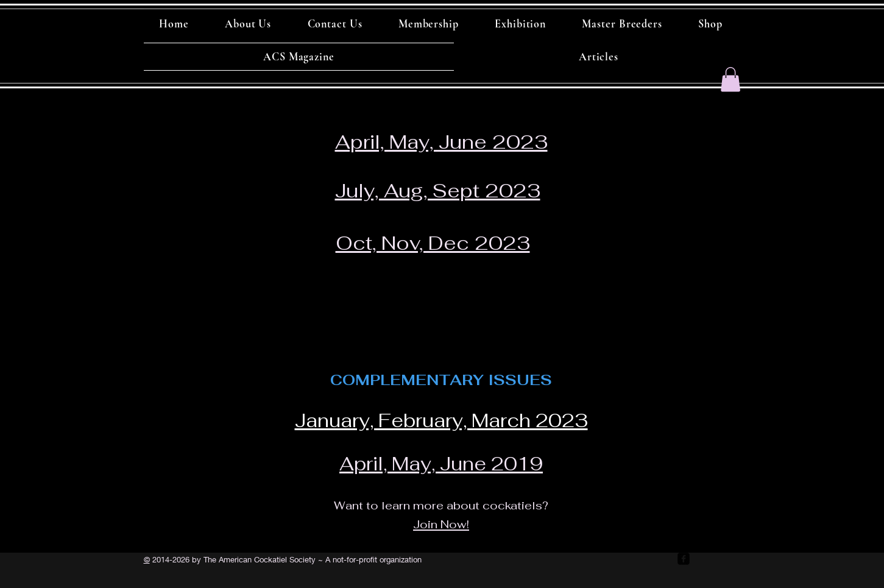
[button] (730, 80)
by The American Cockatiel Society (253, 559)
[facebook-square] (684, 559)
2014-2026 (170, 559)
